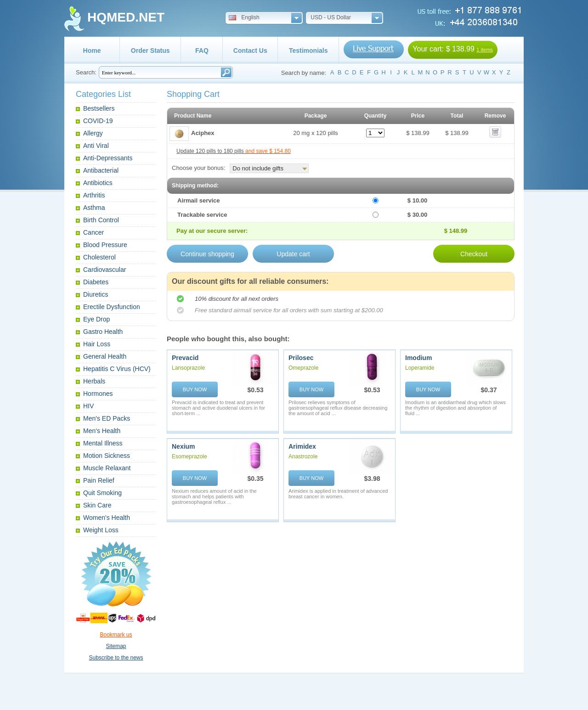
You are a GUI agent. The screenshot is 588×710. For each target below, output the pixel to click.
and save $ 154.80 (268, 151)
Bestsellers (99, 108)
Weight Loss (101, 530)
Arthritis (94, 195)
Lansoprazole (188, 368)
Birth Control (101, 220)
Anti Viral (96, 146)
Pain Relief (99, 480)
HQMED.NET (126, 17)
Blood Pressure (105, 245)
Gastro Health (103, 332)
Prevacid (185, 358)
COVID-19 (98, 121)
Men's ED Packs (107, 418)
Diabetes (96, 282)
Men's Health (102, 431)
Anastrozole (303, 456)
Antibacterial (101, 170)
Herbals (94, 381)
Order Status (150, 51)
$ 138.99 (460, 49)
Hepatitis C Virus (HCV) (117, 369)
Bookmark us (116, 635)
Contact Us (250, 51)
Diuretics (96, 294)
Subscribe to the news (116, 658)
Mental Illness (103, 443)
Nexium (184, 446)
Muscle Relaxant (107, 468)
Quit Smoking (102, 493)
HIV (88, 406)
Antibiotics (98, 183)
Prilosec (301, 358)
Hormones (98, 394)
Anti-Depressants (108, 158)
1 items (484, 50)
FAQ (202, 51)
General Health (105, 356)
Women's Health (107, 518)
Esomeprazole (189, 456)
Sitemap (116, 646)
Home (92, 51)
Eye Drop (96, 319)
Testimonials (308, 51)
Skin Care (97, 505)
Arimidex (302, 446)
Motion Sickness (107, 456)
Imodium (418, 358)
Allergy (93, 133)
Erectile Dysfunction (112, 307)
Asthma (94, 208)
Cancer (93, 232)
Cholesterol (99, 257)
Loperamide (420, 368)
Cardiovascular (105, 270)
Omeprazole (303, 368)
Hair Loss (97, 344)
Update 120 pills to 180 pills (234, 151)
